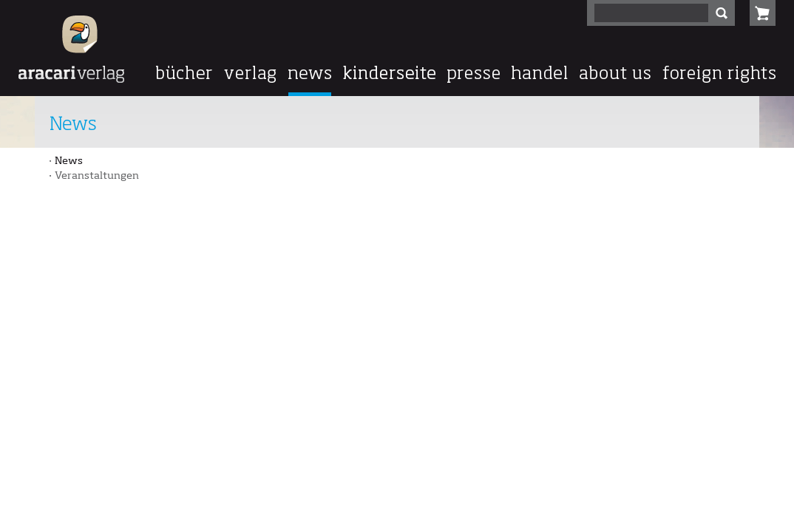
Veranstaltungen (97, 176)
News (69, 161)
